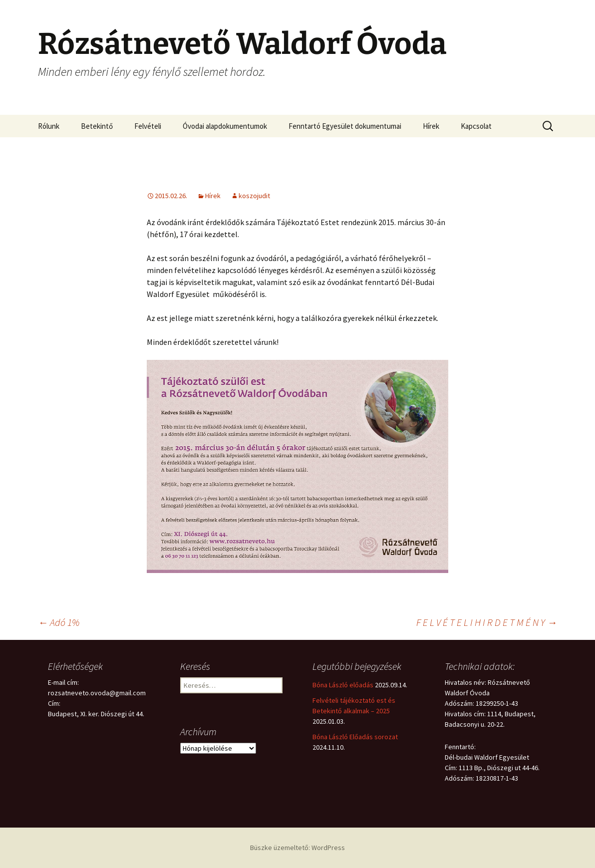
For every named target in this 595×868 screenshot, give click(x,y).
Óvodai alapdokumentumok (225, 126)
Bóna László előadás (343, 685)
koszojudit (254, 196)
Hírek (431, 126)
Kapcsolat (476, 126)
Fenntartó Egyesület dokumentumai (345, 126)
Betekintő (97, 126)
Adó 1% (59, 622)
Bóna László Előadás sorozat (355, 737)
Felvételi (148, 126)
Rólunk (49, 126)
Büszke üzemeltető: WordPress (297, 848)
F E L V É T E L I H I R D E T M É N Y (487, 622)
